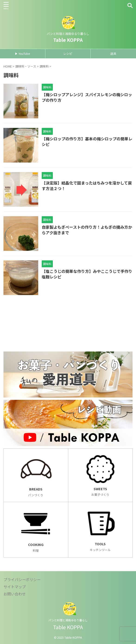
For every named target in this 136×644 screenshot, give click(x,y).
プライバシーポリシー (22, 579)
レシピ (68, 54)
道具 (113, 54)
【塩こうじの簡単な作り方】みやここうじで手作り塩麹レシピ (87, 274)
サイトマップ (15, 587)
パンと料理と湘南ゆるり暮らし (68, 620)
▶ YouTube (22, 54)
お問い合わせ (15, 594)
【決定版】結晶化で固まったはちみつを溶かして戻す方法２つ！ (87, 186)
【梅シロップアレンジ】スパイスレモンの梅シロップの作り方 (87, 97)
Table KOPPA (68, 40)
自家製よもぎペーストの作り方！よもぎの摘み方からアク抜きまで (87, 230)
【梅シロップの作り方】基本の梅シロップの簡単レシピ (87, 141)
